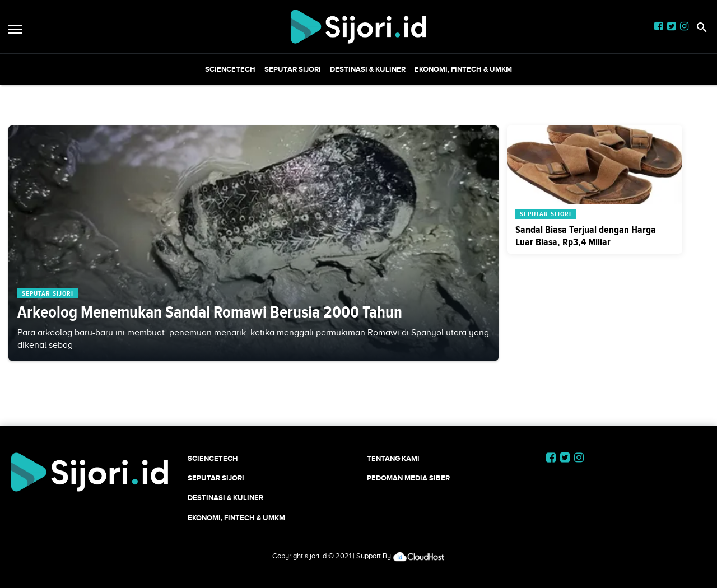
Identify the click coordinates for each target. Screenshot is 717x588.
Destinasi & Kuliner (368, 69)
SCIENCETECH (230, 69)
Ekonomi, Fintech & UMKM (463, 69)
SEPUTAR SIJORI (293, 69)
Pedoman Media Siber (408, 478)
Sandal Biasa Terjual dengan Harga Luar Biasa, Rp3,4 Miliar (586, 236)
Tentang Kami (393, 458)
